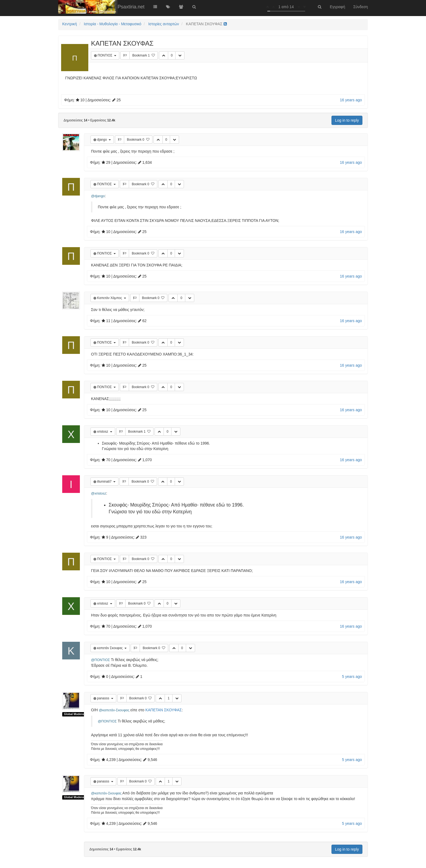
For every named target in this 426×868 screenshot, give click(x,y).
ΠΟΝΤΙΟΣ (105, 55)
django (102, 140)
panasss (104, 698)
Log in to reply (347, 120)
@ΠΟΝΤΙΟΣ (101, 660)
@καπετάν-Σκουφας (114, 710)
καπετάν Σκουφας (110, 648)
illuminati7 (105, 482)
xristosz (103, 432)
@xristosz (98, 493)
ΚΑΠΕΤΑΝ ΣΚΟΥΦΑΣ (164, 710)
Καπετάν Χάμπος (110, 298)
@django (98, 196)
